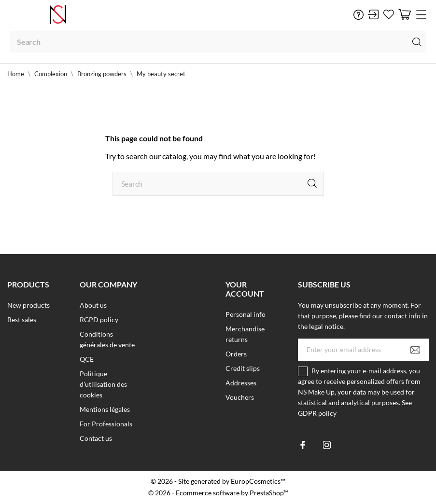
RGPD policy (99, 320)
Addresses (241, 383)
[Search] (218, 42)
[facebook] (303, 445)
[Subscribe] (415, 350)
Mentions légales (105, 409)
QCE (87, 359)
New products (28, 305)
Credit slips (243, 368)
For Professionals (106, 424)
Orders (236, 354)
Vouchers (240, 397)
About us (93, 305)
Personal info (246, 314)
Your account (245, 289)
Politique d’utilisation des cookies (103, 384)
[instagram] (327, 445)
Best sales (22, 320)
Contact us (96, 438)
